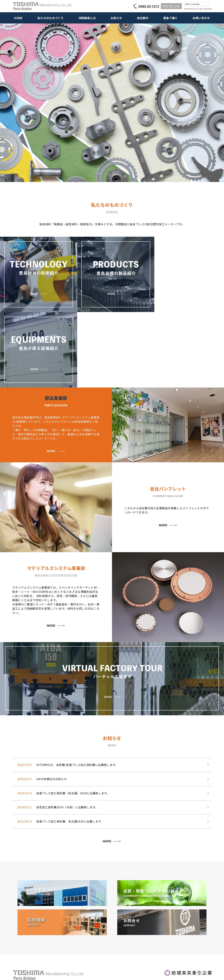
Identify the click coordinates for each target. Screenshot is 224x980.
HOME (18, 18)
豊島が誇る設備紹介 (23, 924)
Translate (204, 9)
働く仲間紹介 (139, 921)
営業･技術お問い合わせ (184, 917)
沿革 (95, 928)
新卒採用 (137, 924)
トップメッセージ (101, 917)
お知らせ (116, 18)
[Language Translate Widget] (197, 4)
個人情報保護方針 (184, 937)
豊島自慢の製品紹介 (23, 921)
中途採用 (137, 928)
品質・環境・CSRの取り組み (107, 936)
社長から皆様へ (140, 917)
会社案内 (143, 18)
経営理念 (97, 921)
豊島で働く (171, 18)
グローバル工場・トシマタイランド (110, 940)
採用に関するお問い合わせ (185, 924)
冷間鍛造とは (87, 18)
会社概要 (97, 924)
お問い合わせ (201, 18)
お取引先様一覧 (100, 932)
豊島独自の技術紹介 (23, 917)
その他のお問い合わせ (183, 928)
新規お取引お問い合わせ (184, 921)
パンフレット (171, 6)
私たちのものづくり (51, 18)
